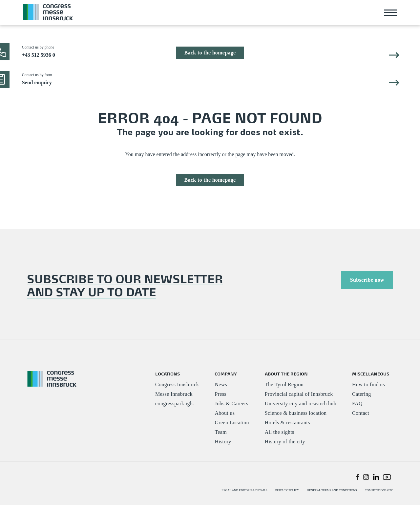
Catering (362, 394)
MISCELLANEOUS (371, 374)
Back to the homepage (210, 53)
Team (221, 432)
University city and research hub (301, 404)
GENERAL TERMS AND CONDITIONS (332, 491)
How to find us (368, 385)
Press (220, 394)
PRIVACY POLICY (287, 491)
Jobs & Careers (231, 404)
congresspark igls (174, 404)
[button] (358, 477)
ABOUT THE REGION (286, 374)
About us (225, 413)
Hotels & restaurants (287, 423)
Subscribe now (367, 280)
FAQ (357, 404)
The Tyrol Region (284, 385)
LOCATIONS (168, 374)
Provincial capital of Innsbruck (299, 394)
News (221, 385)
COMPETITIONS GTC (379, 491)
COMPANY (226, 374)
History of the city (285, 442)
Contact (361, 413)
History (223, 442)
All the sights (280, 432)
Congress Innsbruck (177, 385)
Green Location (232, 423)
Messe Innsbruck (174, 394)
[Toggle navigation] (390, 12)
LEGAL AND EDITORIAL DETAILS (245, 491)
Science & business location (296, 413)
